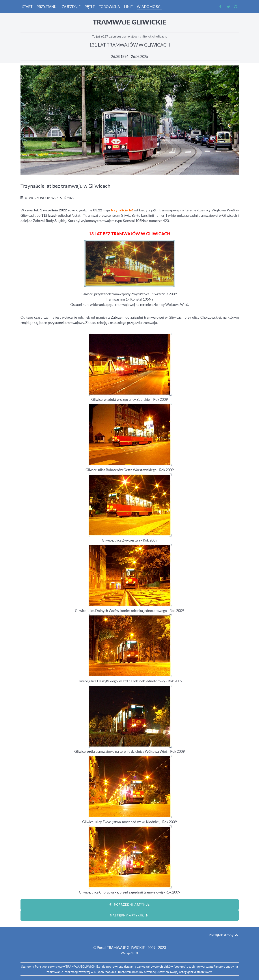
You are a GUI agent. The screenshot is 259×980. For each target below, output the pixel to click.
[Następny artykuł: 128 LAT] (130, 915)
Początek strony (224, 935)
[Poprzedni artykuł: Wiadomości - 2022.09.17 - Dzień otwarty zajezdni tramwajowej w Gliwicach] (130, 905)
